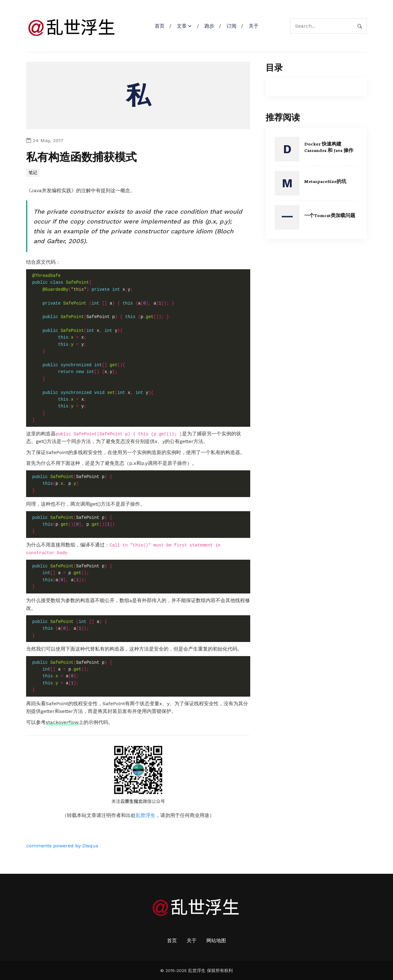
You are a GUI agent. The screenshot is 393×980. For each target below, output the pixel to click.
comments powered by (62, 846)
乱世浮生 (146, 815)
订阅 (232, 26)
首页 (160, 26)
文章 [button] (182, 26)
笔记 (33, 173)
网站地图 (216, 941)
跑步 (209, 26)
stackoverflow (62, 722)
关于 (254, 26)
